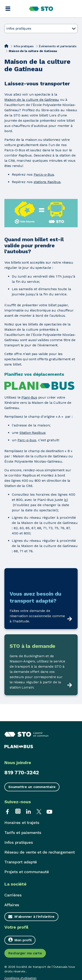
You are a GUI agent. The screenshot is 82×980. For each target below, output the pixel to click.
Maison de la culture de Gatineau (32, 100)
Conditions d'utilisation (20, 978)
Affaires (12, 905)
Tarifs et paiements (23, 833)
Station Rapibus (32, 433)
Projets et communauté (27, 872)
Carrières (13, 895)
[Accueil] (6, 46)
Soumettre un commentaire (32, 787)
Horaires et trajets (22, 823)
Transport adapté (21, 862)
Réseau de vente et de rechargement (40, 852)
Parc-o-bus (27, 440)
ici (66, 500)
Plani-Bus (29, 397)
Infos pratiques (24, 46)
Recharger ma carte (25, 953)
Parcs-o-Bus (44, 174)
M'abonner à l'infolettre (34, 917)
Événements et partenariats (58, 46)
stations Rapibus (47, 182)
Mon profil (20, 940)
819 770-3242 (22, 773)
